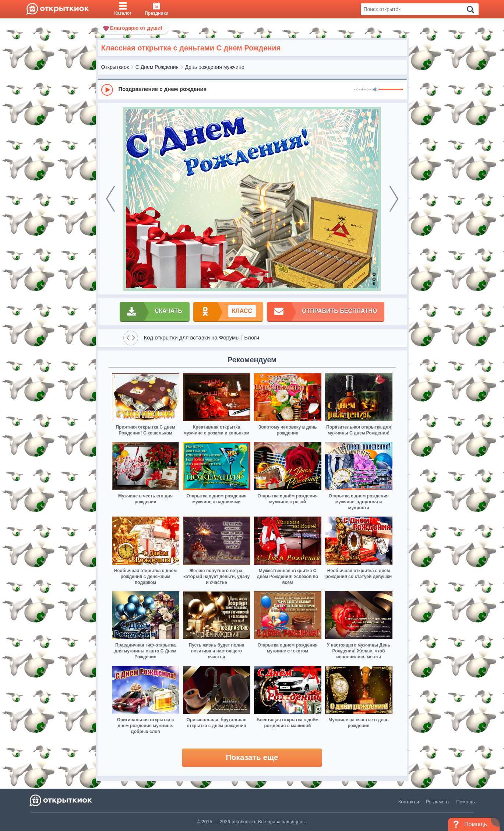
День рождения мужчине (215, 67)
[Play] (107, 90)
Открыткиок (115, 67)
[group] (252, 89)
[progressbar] (391, 90)
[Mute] (376, 90)
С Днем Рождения (157, 67)
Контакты (409, 802)
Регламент (438, 802)
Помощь (465, 802)
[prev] (110, 199)
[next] (394, 199)
